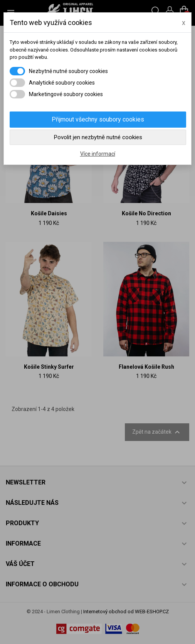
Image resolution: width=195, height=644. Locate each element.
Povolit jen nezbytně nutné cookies (98, 137)
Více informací (98, 154)
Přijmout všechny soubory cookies (98, 119)
